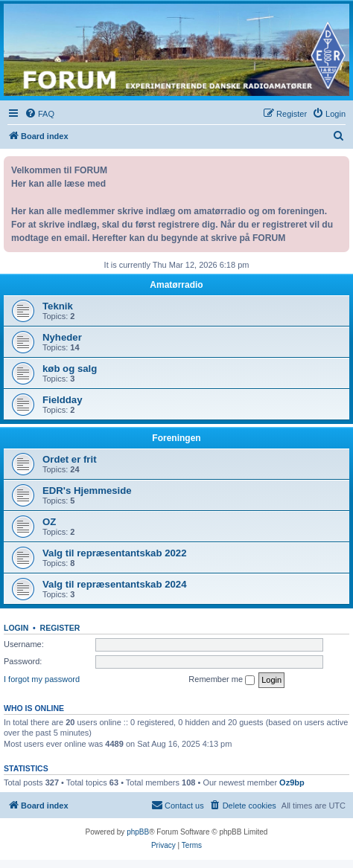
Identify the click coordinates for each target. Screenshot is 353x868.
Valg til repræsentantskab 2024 (115, 584)
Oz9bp (292, 782)
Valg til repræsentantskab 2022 (115, 553)
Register (60, 628)
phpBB (138, 832)
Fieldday (63, 400)
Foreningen (176, 438)
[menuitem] (39, 114)
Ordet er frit (70, 459)
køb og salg (70, 369)
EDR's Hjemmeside (87, 491)
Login (16, 628)
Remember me (222, 680)
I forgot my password (42, 679)
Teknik (58, 306)
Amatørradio (176, 285)
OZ (49, 522)
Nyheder (62, 337)
